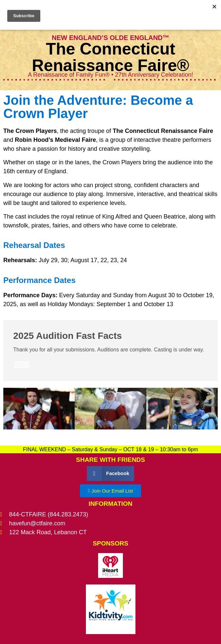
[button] (8, 410)
